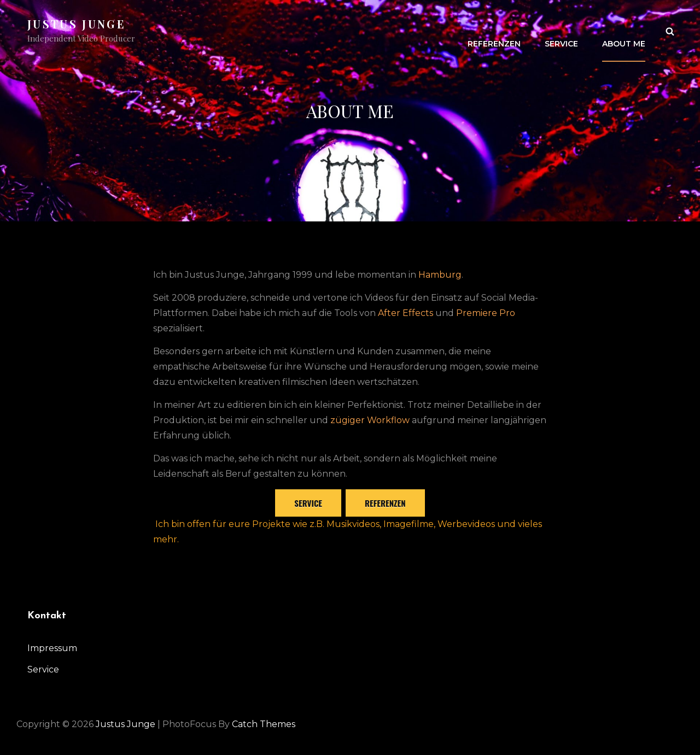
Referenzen (494, 31)
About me (624, 31)
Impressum (52, 648)
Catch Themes (264, 724)
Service (561, 31)
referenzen (385, 503)
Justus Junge (77, 24)
